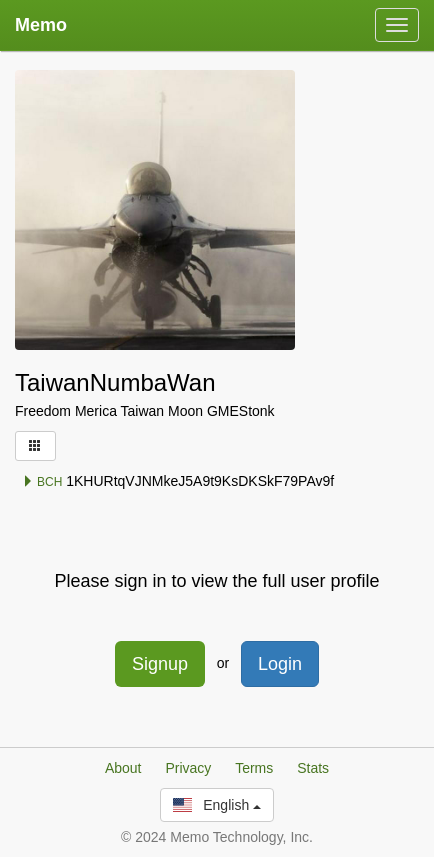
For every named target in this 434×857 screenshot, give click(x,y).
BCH (42, 482)
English (217, 805)
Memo (41, 25)
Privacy (188, 768)
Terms (254, 768)
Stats (313, 768)
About (123, 768)
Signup (160, 664)
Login (280, 664)
